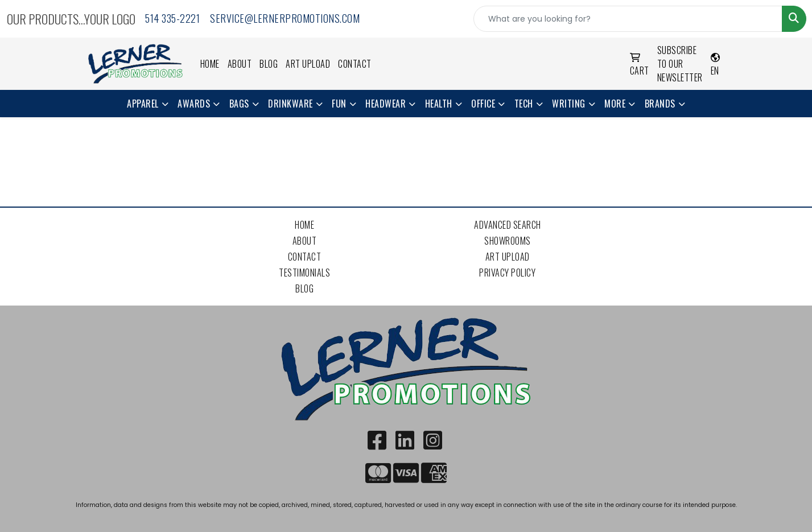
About (240, 64)
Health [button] (439, 104)
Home (210, 64)
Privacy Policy (507, 273)
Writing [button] (569, 104)
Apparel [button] (143, 104)
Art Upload (308, 64)
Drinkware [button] (290, 104)
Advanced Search (508, 225)
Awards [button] (194, 104)
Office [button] (483, 104)
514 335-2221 (172, 18)
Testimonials (304, 273)
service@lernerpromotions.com (285, 18)
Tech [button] (524, 104)
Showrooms (508, 241)
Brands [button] (660, 104)
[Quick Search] (628, 19)
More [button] (615, 104)
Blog (269, 64)
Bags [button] (239, 104)
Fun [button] (339, 104)
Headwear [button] (386, 104)
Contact (355, 64)
